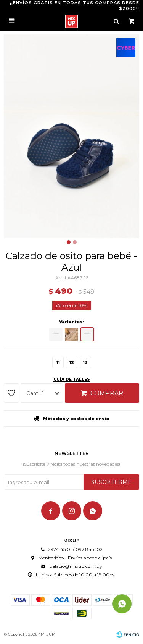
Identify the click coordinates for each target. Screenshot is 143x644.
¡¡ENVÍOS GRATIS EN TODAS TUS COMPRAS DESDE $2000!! (75, 6)
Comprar (107, 393)
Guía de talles (72, 379)
